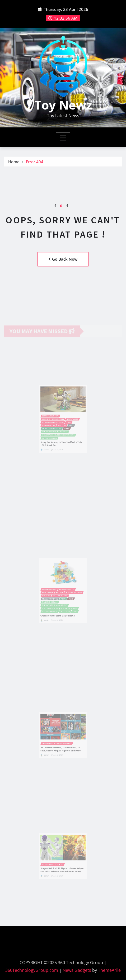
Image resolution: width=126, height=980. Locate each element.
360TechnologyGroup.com (32, 970)
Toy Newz (63, 105)
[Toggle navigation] (63, 138)
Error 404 (35, 163)
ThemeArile (109, 970)
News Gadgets (77, 970)
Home (14, 163)
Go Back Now (63, 259)
